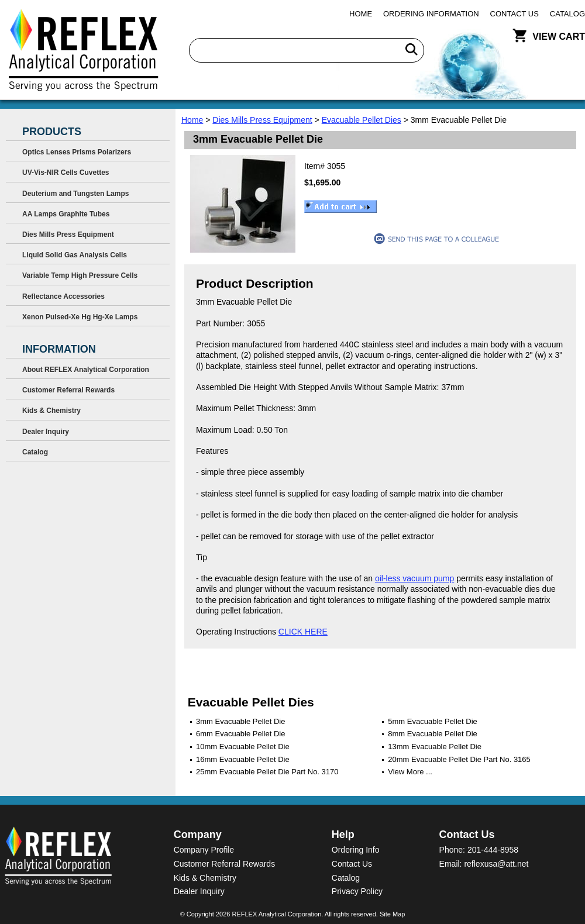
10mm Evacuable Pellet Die (243, 747)
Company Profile (204, 850)
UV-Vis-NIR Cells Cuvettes (66, 173)
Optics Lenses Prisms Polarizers (77, 152)
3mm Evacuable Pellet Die (240, 721)
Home (361, 14)
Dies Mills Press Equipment (262, 120)
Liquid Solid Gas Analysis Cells (75, 255)
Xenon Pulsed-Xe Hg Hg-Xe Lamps (80, 317)
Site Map (392, 914)
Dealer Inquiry (46, 432)
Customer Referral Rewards (68, 390)
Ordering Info (356, 850)
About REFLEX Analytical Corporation (86, 370)
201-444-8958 (493, 850)
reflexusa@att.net (496, 864)
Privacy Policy (357, 891)
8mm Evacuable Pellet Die (432, 734)
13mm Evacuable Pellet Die (435, 747)
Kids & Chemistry (51, 411)
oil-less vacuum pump (414, 578)
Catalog (567, 14)
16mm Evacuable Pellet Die (243, 759)
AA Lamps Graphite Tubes (66, 214)
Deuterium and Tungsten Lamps (75, 194)
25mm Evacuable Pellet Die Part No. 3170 (267, 772)
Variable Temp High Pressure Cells (80, 275)
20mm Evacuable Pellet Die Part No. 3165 (459, 759)
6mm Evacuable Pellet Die (240, 734)
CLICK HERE (303, 632)
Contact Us (515, 14)
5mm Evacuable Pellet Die (432, 721)
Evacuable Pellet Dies (362, 120)
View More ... (410, 772)
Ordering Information (431, 14)
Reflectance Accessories (63, 296)
